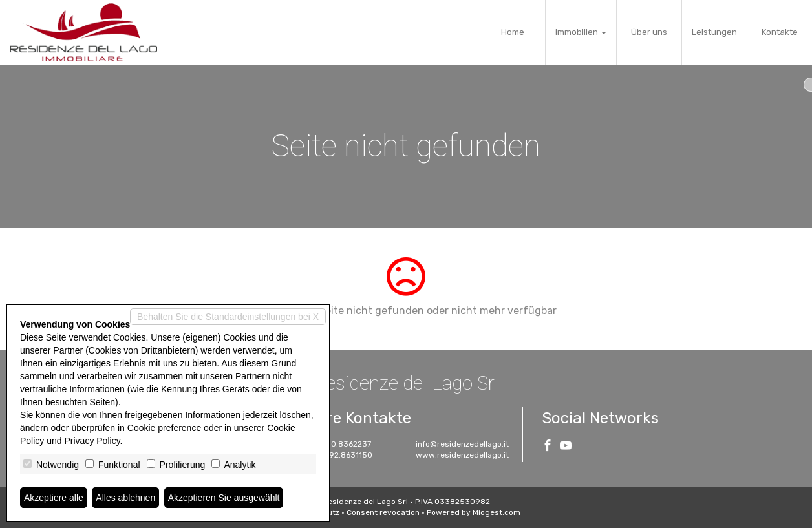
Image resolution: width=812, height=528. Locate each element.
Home (513, 32)
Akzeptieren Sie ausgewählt (224, 498)
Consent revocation (383, 512)
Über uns (649, 32)
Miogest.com (497, 512)
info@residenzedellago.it (462, 444)
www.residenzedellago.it (462, 455)
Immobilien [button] (581, 32)
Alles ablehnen (125, 498)
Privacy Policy (92, 441)
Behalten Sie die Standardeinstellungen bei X (228, 317)
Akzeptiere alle (54, 498)
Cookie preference (164, 428)
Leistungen (714, 32)
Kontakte (780, 32)
